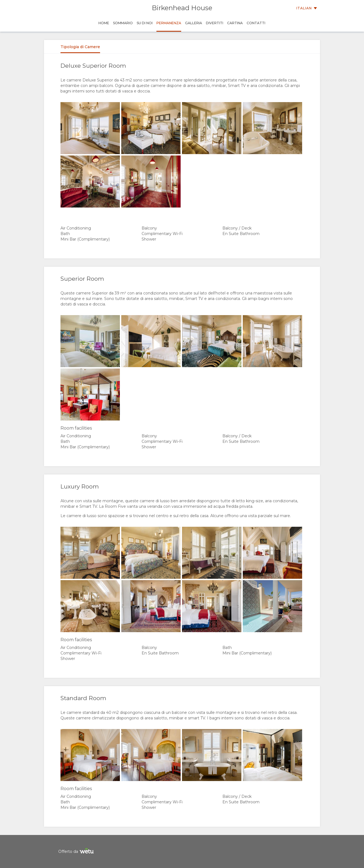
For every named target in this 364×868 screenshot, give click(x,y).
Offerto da (77, 852)
